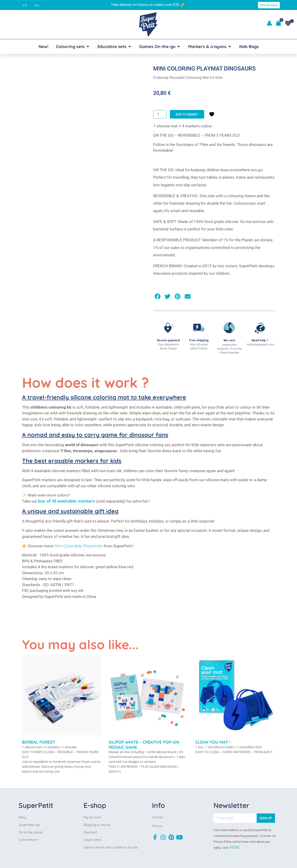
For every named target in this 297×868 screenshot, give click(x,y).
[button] (158, 297)
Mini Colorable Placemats (79, 546)
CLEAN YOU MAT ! (213, 742)
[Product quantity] (160, 114)
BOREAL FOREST (39, 742)
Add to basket (187, 114)
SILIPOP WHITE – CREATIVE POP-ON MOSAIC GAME (144, 745)
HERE (234, 847)
